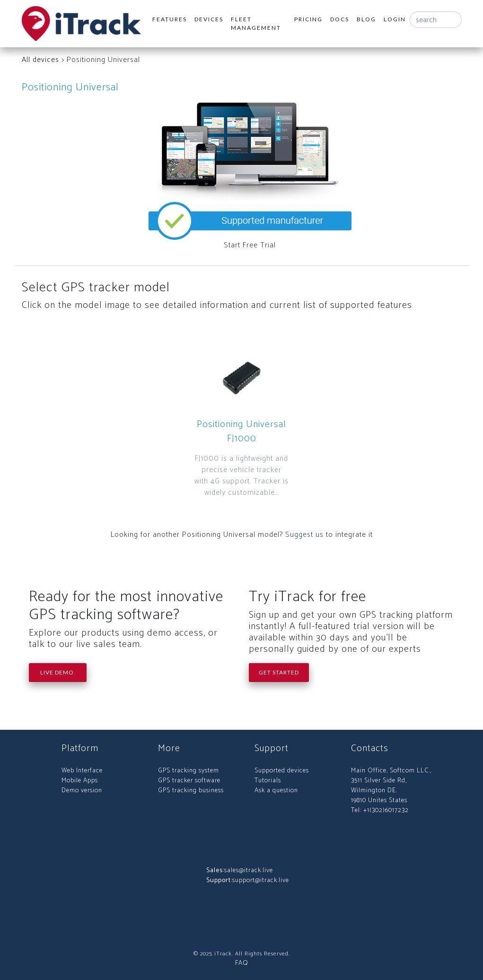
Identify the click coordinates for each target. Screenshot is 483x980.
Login (395, 19)
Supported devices (282, 771)
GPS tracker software (189, 781)
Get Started (279, 672)
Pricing (308, 19)
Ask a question (276, 791)
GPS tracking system (189, 771)
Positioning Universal (70, 87)
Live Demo (58, 672)
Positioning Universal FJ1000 (241, 432)
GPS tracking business (191, 791)
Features (170, 19)
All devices (40, 60)
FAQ (242, 963)
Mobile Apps (80, 781)
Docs (340, 19)
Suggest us (304, 535)
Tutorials (268, 781)
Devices (209, 19)
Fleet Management (256, 23)
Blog (366, 19)
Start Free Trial (250, 245)
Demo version (82, 791)
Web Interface (82, 771)
